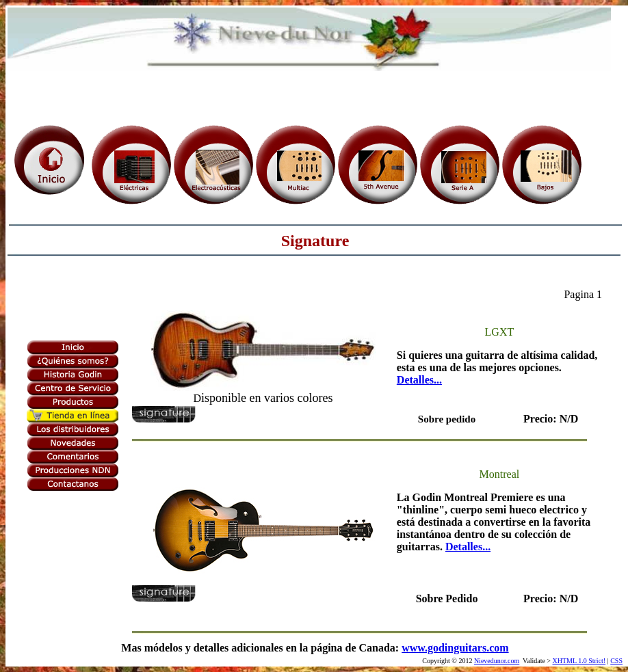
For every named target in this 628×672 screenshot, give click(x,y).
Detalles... (419, 380)
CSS (616, 661)
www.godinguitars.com (455, 648)
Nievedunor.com (497, 661)
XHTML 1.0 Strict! (579, 661)
